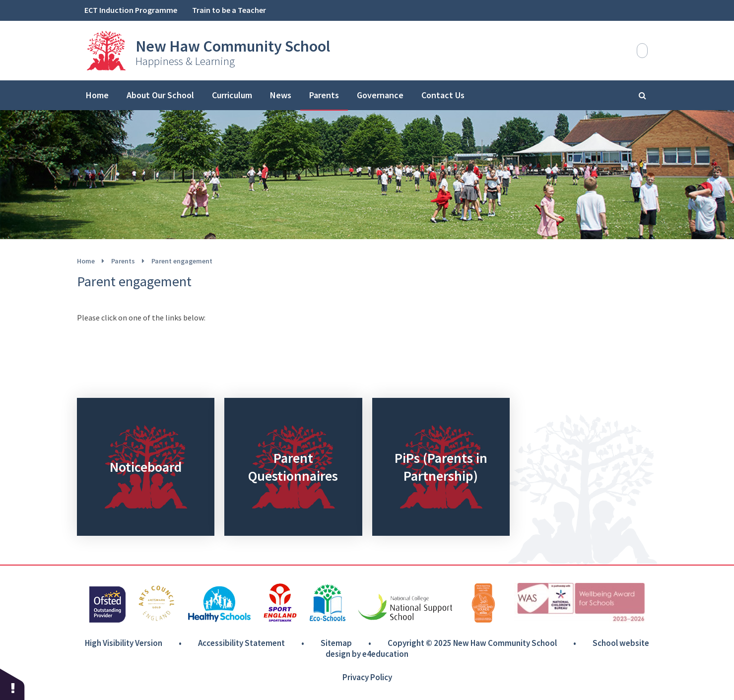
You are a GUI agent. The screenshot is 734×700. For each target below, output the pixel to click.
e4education (385, 654)
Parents (123, 261)
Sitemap (336, 643)
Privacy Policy (367, 677)
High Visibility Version (124, 643)
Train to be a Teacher (229, 10)
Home (86, 261)
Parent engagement (182, 261)
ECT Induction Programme (131, 10)
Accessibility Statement (241, 643)
